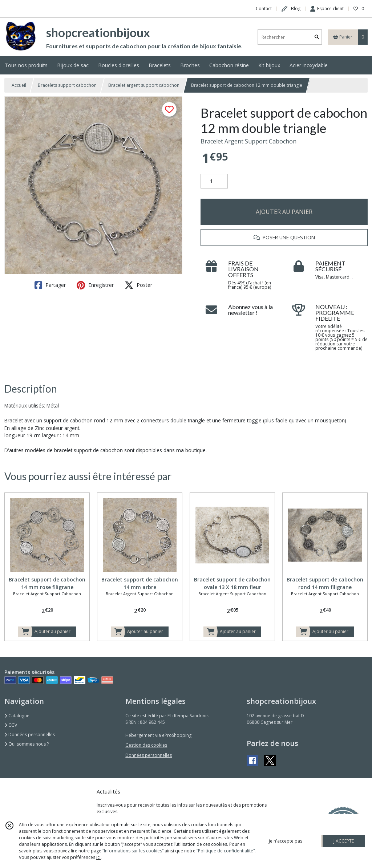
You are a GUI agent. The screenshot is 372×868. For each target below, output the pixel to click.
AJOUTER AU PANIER (284, 212)
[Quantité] (214, 181)
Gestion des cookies (146, 745)
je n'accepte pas (286, 841)
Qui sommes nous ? (27, 744)
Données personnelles (30, 735)
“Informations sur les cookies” (133, 851)
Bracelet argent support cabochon (144, 85)
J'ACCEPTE (344, 841)
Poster (138, 285)
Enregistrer (95, 285)
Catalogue (17, 716)
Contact (264, 9)
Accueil (19, 85)
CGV (11, 725)
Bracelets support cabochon (67, 85)
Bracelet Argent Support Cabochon (248, 141)
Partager (50, 285)
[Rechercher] (317, 37)
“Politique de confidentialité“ (226, 851)
